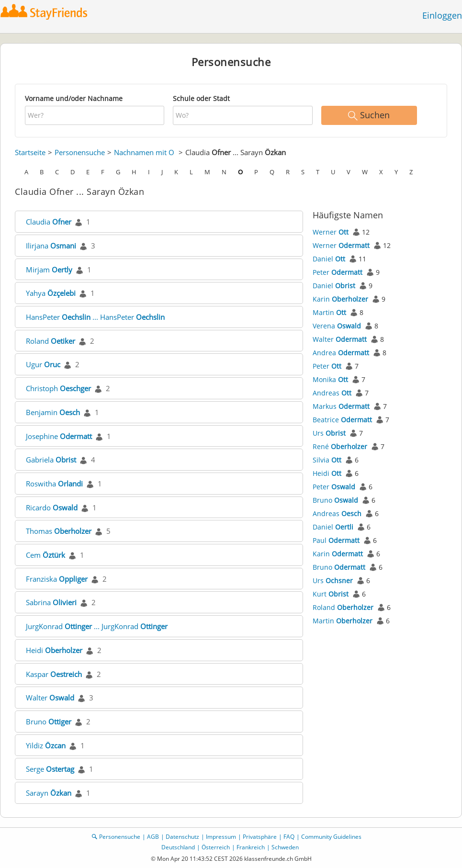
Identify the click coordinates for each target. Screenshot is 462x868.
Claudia (49, 222)
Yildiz (46, 745)
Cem (45, 555)
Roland (51, 341)
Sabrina (51, 602)
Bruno (49, 721)
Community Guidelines (331, 837)
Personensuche (80, 152)
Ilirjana (51, 246)
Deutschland (178, 847)
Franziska (57, 579)
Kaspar (54, 674)
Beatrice (342, 420)
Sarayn (49, 793)
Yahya (51, 293)
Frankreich (251, 847)
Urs (329, 433)
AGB (153, 837)
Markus (341, 406)
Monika (330, 379)
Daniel (329, 259)
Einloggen (442, 15)
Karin (340, 299)
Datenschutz (182, 837)
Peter (338, 272)
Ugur (43, 364)
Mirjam (49, 270)
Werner (331, 232)
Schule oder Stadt (201, 98)
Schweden (285, 847)
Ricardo (52, 507)
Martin (329, 312)
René (340, 446)
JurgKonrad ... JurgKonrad (97, 626)
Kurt (331, 594)
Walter (50, 698)
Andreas (332, 393)
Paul (336, 540)
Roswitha (54, 484)
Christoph (58, 388)
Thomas (59, 531)
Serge (50, 769)
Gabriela (51, 460)
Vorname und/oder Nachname (74, 98)
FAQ (289, 837)
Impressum (221, 837)
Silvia (327, 460)
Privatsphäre (260, 837)
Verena (337, 326)
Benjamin (53, 412)
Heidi (54, 650)
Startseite (30, 152)
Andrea (341, 353)
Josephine (59, 436)
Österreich (216, 847)
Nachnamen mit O (144, 152)
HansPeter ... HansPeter (95, 317)
